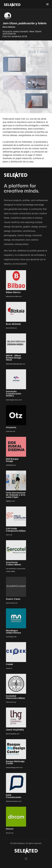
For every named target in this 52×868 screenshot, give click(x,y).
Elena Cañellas (9, 27)
